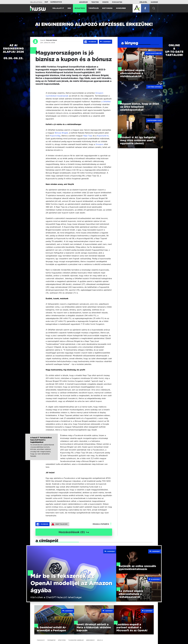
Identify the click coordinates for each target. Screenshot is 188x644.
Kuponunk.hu (103, 136)
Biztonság (107, 8)
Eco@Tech (80, 8)
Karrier (154, 2)
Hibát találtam (59, 524)
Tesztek (95, 2)
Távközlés (94, 8)
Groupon (100, 144)
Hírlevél (143, 2)
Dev (69, 8)
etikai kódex (62, 640)
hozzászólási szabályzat (76, 640)
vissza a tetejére (101, 524)
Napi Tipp (88, 136)
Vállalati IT (58, 8)
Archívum (83, 2)
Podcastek (117, 2)
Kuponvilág (55, 136)
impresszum (41, 640)
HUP (46, 2)
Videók (105, 2)
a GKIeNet (106, 102)
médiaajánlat (51, 640)
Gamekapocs (56, 2)
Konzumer (121, 8)
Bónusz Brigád (61, 133)
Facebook (91, 42)
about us (100, 640)
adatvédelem (90, 640)
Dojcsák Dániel (51, 40)
